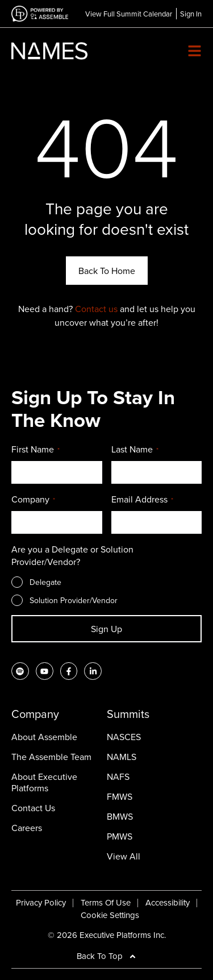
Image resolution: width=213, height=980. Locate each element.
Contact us (96, 309)
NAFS (118, 776)
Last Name (135, 450)
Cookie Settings (110, 915)
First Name (35, 450)
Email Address (142, 500)
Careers (27, 828)
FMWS (120, 796)
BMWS (120, 816)
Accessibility (168, 902)
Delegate (45, 582)
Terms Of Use (106, 902)
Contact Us (33, 808)
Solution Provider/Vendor (74, 600)
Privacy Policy (41, 902)
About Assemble (44, 737)
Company (33, 500)
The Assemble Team (51, 757)
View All (124, 856)
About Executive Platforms (44, 782)
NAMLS (122, 757)
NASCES (124, 737)
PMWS (120, 836)
